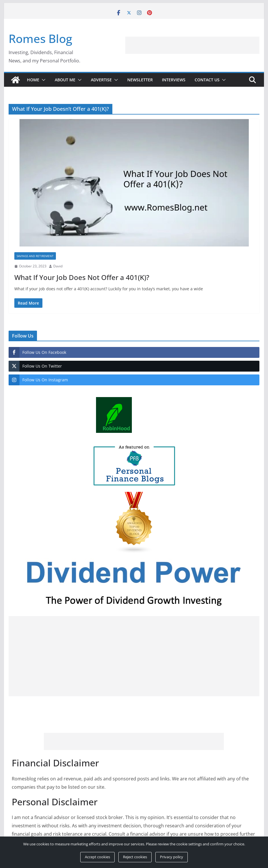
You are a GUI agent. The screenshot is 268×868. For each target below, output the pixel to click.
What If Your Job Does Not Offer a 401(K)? (82, 277)
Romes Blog (40, 39)
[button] (42, 80)
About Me (65, 80)
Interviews (174, 80)
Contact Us (207, 80)
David (58, 266)
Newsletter (140, 80)
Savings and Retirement (35, 256)
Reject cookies (135, 857)
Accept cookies (97, 857)
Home (33, 80)
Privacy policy (172, 857)
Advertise (101, 80)
